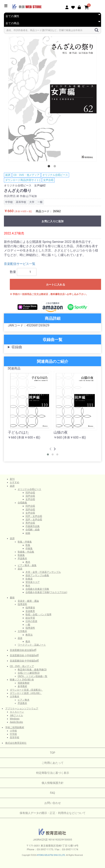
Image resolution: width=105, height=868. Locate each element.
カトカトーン (17, 712)
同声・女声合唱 (34, 516)
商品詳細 (53, 318)
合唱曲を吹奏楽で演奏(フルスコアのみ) (46, 592)
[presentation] (51, 449)
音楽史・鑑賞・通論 (28, 601)
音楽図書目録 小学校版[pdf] (24, 655)
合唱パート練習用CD (29, 673)
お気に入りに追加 (53, 221)
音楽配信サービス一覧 (20, 264)
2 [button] (56, 167)
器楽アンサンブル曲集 (37, 575)
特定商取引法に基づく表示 (53, 773)
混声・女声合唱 (34, 520)
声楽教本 (22, 558)
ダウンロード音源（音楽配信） (26, 690)
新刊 (12, 479)
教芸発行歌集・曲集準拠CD (32, 670)
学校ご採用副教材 (15, 727)
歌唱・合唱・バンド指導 (38, 615)
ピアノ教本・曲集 (27, 565)
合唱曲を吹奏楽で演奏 (37, 589)
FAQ (52, 793)
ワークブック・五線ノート (32, 645)
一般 (28, 625)
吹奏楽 (29, 579)
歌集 (28, 545)
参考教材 (22, 686)
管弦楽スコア (33, 582)
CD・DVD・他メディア (26, 175)
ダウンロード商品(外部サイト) (23, 180)
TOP (52, 753)
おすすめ (15, 482)
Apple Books (16, 722)
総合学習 (30, 618)
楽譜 (8, 175)
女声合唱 (48, 180)
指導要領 (30, 608)
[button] (48, 454)
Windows (15, 719)
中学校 (13, 734)
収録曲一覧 (53, 340)
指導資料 (22, 604)
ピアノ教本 (24, 700)
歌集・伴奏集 (25, 542)
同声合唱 (30, 493)
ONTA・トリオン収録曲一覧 (32, 676)
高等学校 (15, 737)
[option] (52, 99)
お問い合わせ (53, 803)
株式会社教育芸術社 (16, 743)
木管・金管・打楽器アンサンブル (43, 572)
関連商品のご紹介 (53, 361)
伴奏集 (29, 548)
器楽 (20, 569)
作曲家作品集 (33, 526)
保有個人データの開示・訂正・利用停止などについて (53, 813)
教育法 (29, 635)
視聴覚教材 (24, 683)
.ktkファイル (16, 715)
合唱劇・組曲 (33, 530)
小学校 (13, 731)
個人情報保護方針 (53, 783)
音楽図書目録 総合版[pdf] (23, 650)
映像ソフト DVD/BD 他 (22, 680)
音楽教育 (30, 611)
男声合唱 (30, 523)
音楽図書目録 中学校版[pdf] (24, 661)
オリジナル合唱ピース (55, 175)
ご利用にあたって (53, 763)
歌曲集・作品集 (26, 552)
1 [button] (50, 167)
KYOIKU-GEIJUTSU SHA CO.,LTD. (51, 855)
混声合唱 (30, 496)
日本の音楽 (31, 621)
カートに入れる (56, 285)
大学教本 (22, 631)
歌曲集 (21, 555)
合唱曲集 (22, 503)
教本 (28, 562)
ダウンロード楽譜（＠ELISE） (26, 693)
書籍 (12, 598)
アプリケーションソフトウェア (22, 709)
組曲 (28, 533)
